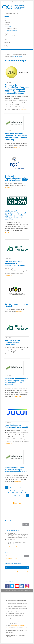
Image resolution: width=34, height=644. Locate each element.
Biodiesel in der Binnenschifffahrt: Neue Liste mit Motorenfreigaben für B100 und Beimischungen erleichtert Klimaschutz (17, 89)
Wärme (7, 21)
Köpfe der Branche (12, 28)
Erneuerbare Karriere (11, 36)
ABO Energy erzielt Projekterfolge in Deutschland (13, 342)
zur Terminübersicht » (22, 572)
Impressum (28, 591)
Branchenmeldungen (12, 30)
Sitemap (14, 591)
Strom (7, 19)
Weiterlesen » (24, 109)
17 (21, 493)
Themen (6, 17)
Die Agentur (8, 46)
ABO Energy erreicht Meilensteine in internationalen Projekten (15, 263)
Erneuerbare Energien (11, 13)
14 (9, 493)
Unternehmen (24, 624)
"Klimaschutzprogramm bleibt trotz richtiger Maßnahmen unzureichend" (16, 470)
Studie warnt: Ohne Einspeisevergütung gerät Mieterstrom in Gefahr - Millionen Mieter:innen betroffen (15, 215)
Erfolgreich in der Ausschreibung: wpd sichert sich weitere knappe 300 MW (17, 178)
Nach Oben (18, 503)
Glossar (16, 2)
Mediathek (7, 42)
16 (17, 493)
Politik (7, 24)
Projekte (6, 39)
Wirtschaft (8, 26)
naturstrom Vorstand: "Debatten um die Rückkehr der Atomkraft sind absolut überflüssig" (16, 137)
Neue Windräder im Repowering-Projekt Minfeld (16, 426)
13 (26, 490)
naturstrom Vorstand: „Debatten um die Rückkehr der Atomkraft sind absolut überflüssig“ (18, 542)
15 (13, 493)
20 (19, 496)
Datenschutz (21, 591)
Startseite (19, 55)
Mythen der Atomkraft (11, 34)
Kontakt (11, 2)
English (22, 2)
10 (14, 490)
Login (5, 2)
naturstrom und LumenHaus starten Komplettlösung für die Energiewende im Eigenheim (16, 382)
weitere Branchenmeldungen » (13, 547)
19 (15, 496)
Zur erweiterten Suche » (12, 558)
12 (22, 490)
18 (25, 493)
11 (18, 490)
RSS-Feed (8, 591)
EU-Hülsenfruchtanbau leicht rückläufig (17, 305)
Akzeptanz (8, 32)
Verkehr (7, 23)
